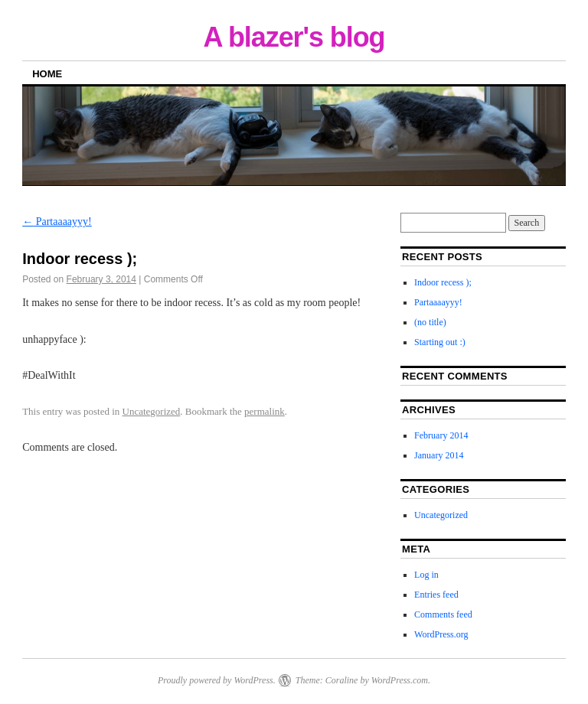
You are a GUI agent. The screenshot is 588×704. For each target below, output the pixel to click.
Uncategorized (152, 411)
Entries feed (436, 595)
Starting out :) (440, 342)
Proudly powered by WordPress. (217, 680)
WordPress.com (400, 680)
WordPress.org (441, 634)
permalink (265, 411)
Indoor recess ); (443, 282)
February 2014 (441, 435)
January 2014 (439, 455)
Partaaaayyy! (57, 222)
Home (47, 74)
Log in (426, 575)
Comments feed (443, 614)
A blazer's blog (294, 37)
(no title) (430, 322)
